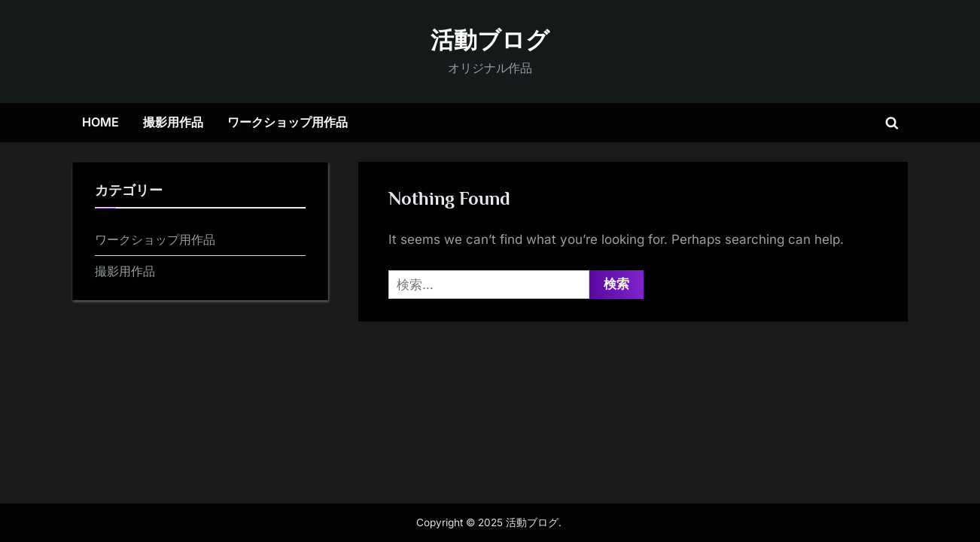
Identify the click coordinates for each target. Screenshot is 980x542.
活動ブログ (490, 40)
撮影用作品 (173, 122)
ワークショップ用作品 (288, 122)
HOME (100, 122)
